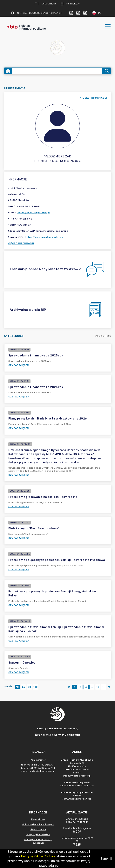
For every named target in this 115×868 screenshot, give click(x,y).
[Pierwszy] (69, 687)
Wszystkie (103, 336)
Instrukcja (70, 4)
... (92, 687)
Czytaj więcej (19, 365)
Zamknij (106, 859)
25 (23, 687)
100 (35, 687)
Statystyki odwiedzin (38, 834)
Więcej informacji (21, 243)
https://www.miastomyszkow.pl (45, 237)
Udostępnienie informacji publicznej (38, 841)
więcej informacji (93, 98)
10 (17, 687)
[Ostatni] (109, 687)
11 (104, 687)
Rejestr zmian (38, 829)
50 (29, 687)
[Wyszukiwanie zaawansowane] (57, 71)
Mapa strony (46, 4)
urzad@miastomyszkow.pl (34, 213)
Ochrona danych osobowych (38, 824)
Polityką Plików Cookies (38, 856)
